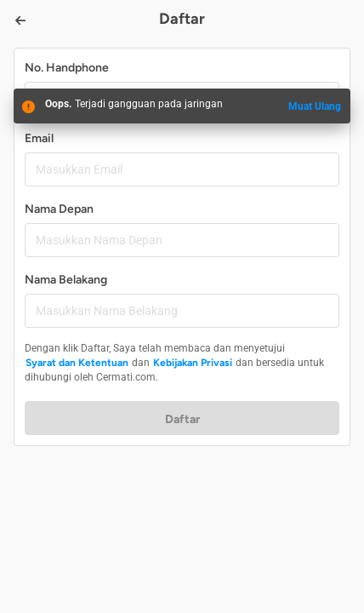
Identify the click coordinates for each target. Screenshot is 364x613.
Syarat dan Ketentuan (77, 363)
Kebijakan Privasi (193, 363)
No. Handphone (67, 68)
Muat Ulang (315, 106)
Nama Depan (59, 209)
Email (39, 138)
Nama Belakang (66, 280)
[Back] (20, 20)
